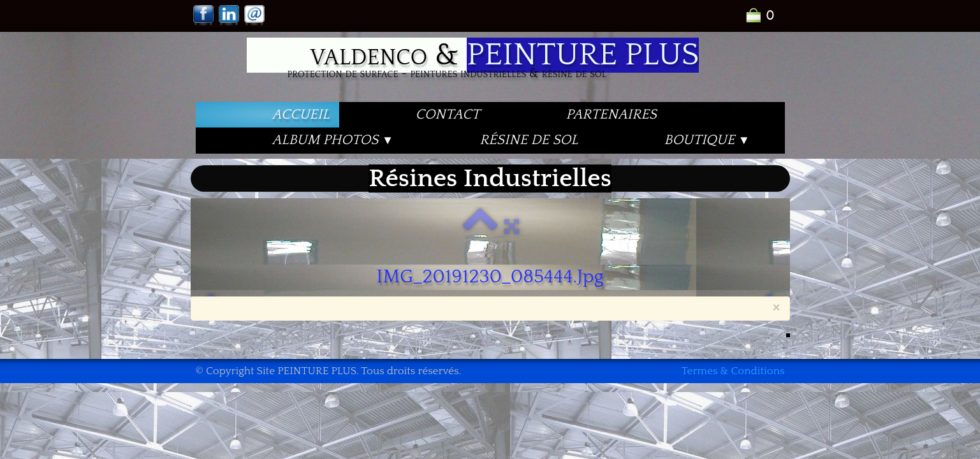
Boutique (707, 140)
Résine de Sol (529, 140)
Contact (448, 114)
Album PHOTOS (333, 140)
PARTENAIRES (611, 114)
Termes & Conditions (733, 371)
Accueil (301, 114)
